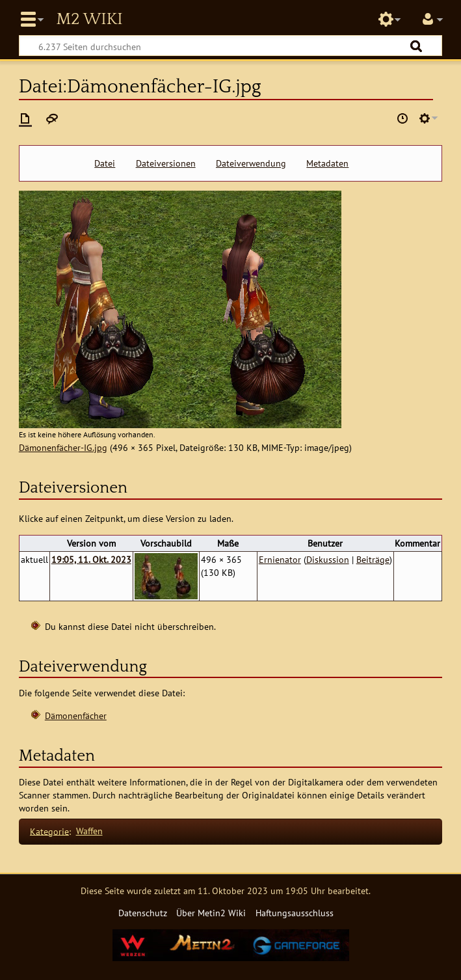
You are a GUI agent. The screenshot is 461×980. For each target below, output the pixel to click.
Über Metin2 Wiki (211, 913)
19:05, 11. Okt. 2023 (91, 559)
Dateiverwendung (251, 163)
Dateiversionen (166, 163)
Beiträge (373, 559)
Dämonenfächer (76, 715)
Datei (105, 163)
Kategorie (49, 831)
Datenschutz (143, 913)
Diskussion (328, 559)
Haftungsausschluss (295, 913)
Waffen (89, 831)
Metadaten (327, 163)
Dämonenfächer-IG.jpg (63, 447)
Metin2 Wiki (89, 20)
